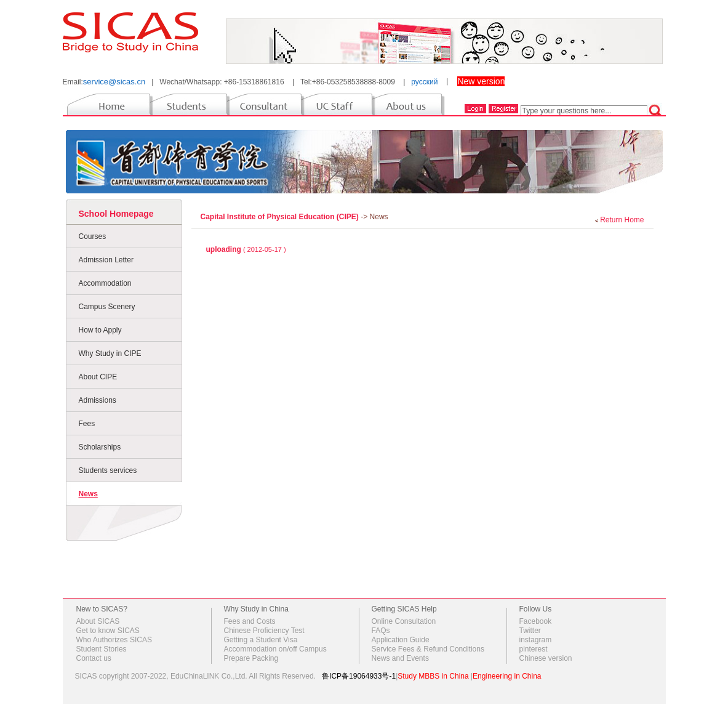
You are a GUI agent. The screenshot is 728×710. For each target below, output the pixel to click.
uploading (224, 249)
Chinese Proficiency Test (264, 631)
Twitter (530, 631)
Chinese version (546, 658)
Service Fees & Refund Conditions (428, 649)
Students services (108, 470)
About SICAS (98, 621)
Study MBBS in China (433, 676)
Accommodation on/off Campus (275, 649)
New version (481, 81)
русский (424, 82)
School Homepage (116, 214)
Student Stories (102, 649)
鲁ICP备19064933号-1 (359, 676)
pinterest (534, 649)
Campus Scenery (107, 307)
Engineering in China (507, 676)
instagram (536, 640)
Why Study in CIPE (110, 353)
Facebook (536, 621)
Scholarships (100, 447)
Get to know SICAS (108, 631)
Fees (87, 424)
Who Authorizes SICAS (114, 640)
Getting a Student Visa (261, 640)
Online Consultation (404, 621)
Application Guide (401, 640)
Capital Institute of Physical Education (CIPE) (281, 217)
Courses (93, 236)
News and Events (400, 658)
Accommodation (105, 283)
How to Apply (100, 330)
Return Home (622, 220)
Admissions (98, 400)
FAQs (381, 631)
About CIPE (98, 377)
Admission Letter (106, 260)
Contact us (94, 658)
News (88, 494)
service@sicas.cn (114, 82)
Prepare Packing (251, 658)
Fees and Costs (250, 621)
